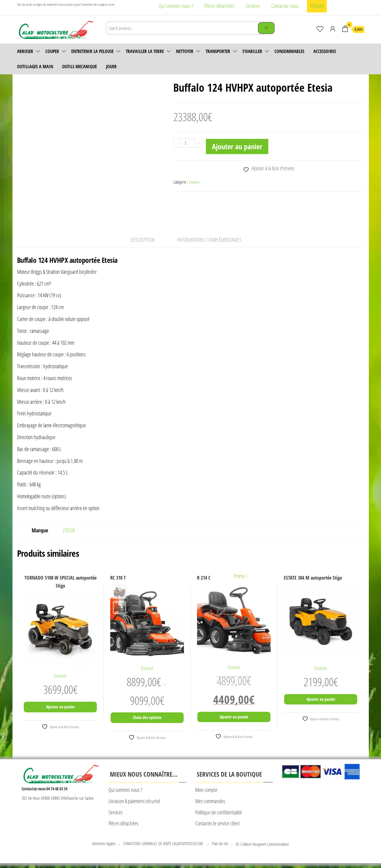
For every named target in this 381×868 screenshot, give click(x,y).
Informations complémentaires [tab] (209, 245)
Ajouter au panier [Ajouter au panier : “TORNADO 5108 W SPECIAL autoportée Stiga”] (60, 712)
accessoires (325, 51)
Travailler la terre (145, 51)
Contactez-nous (285, 6)
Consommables (289, 51)
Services (253, 6)
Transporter (218, 51)
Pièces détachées (219, 6)
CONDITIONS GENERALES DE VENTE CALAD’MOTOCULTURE (164, 848)
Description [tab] (143, 245)
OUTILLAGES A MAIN (35, 66)
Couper (52, 51)
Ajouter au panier (237, 146)
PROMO (317, 6)
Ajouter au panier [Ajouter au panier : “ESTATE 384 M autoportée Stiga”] (321, 704)
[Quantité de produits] (188, 143)
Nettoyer (185, 51)
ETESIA (69, 535)
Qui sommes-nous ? (176, 6)
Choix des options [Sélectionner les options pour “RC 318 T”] (147, 722)
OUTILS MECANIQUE (79, 66)
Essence (194, 182)
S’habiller (252, 51)
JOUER (111, 66)
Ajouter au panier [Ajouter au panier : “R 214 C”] (234, 722)
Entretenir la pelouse (92, 51)
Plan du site (220, 848)
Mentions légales (104, 848)
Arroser (25, 51)
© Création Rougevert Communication (262, 849)
